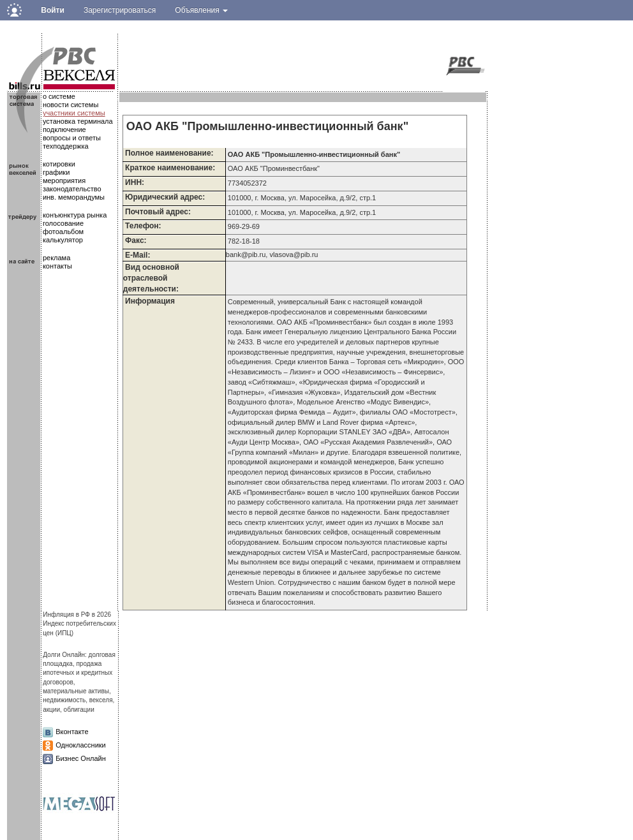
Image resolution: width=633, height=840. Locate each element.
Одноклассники (81, 745)
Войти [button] (53, 10)
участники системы (74, 113)
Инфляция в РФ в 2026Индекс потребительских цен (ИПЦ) (79, 624)
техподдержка (66, 146)
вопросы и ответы (72, 138)
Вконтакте (72, 732)
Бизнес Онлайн (81, 758)
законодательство (72, 189)
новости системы (71, 105)
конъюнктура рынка (75, 215)
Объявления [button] (201, 10)
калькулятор (63, 240)
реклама (56, 258)
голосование (63, 223)
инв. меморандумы (74, 197)
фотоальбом (63, 232)
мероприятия (64, 181)
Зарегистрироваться (120, 10)
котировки (59, 164)
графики (56, 172)
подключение (64, 129)
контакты (57, 266)
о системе (59, 96)
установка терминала (78, 121)
